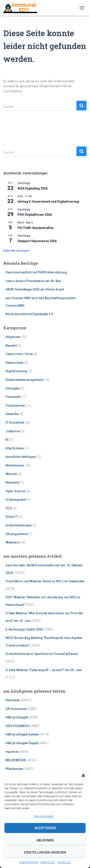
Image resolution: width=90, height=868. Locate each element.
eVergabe (13, 388)
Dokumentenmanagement (24, 380)
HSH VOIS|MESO (17, 726)
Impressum (64, 862)
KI (7, 440)
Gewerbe (12, 414)
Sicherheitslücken (19, 525)
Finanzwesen (15, 405)
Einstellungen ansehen (45, 852)
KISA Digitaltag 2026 (33, 188)
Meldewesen (15, 465)
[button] (83, 776)
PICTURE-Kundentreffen (36, 228)
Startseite (13, 700)
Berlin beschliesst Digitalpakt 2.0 (29, 314)
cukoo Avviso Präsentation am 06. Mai (33, 281)
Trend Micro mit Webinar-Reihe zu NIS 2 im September (45, 581)
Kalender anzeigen (16, 251)
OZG (9, 508)
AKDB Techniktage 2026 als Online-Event (35, 289)
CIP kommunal (16, 709)
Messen (11, 474)
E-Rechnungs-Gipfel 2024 (24, 629)
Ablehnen (45, 840)
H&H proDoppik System (22, 734)
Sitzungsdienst (17, 534)
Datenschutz (48, 862)
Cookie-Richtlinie (28, 862)
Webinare (12, 542)
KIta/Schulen (15, 448)
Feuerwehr (13, 397)
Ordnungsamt (16, 500)
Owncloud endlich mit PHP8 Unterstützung (36, 272)
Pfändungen (14, 769)
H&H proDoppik (17, 717)
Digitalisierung (16, 371)
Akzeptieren (45, 828)
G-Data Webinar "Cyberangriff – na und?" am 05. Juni (44, 670)
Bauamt (11, 346)
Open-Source (15, 491)
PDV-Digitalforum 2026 (35, 215)
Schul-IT (12, 517)
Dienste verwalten (44, 816)
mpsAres (12, 752)
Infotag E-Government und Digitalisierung (48, 202)
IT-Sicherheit (15, 423)
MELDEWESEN (16, 760)
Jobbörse (13, 431)
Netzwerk (12, 482)
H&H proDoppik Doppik (22, 743)
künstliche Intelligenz (21, 457)
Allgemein (13, 337)
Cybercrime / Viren (19, 354)
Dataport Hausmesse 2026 (37, 241)
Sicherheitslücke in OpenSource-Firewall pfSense (42, 654)
